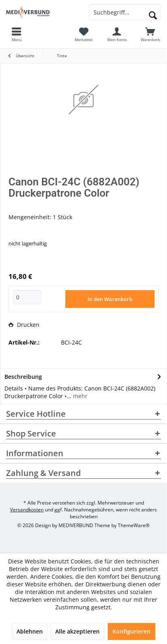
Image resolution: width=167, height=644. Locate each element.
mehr (79, 396)
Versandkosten (27, 510)
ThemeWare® (134, 525)
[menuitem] (150, 34)
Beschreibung (23, 377)
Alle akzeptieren (77, 631)
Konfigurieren (132, 631)
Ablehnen (30, 631)
